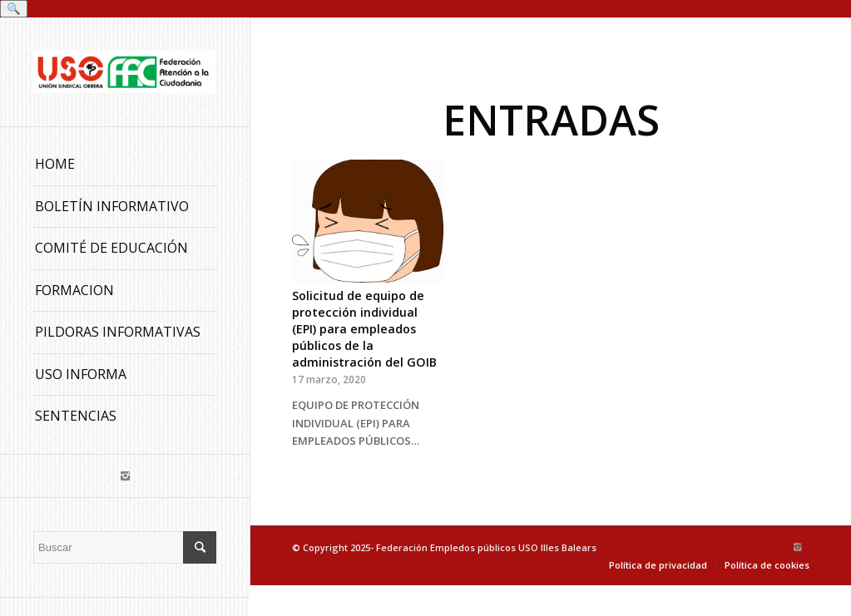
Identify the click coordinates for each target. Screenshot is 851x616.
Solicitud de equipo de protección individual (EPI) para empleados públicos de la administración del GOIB (364, 329)
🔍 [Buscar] (14, 9)
